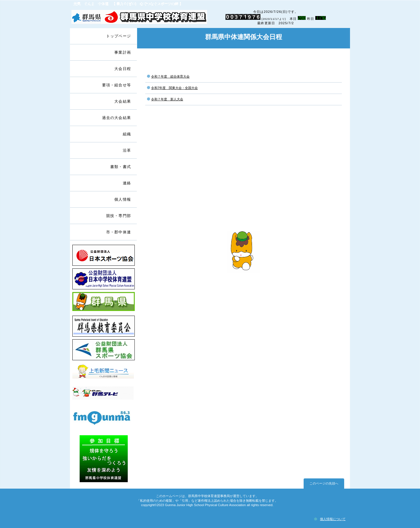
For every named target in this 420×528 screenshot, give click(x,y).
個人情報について (333, 519)
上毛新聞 (104, 374)
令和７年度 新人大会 (167, 99)
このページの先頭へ (324, 483)
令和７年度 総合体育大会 (170, 76)
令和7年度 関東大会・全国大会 (174, 88)
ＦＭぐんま (104, 421)
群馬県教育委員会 (104, 327)
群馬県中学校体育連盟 (139, 18)
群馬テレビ (104, 398)
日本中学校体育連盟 (104, 280)
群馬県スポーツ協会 (104, 350)
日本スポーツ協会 (104, 256)
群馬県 (104, 303)
